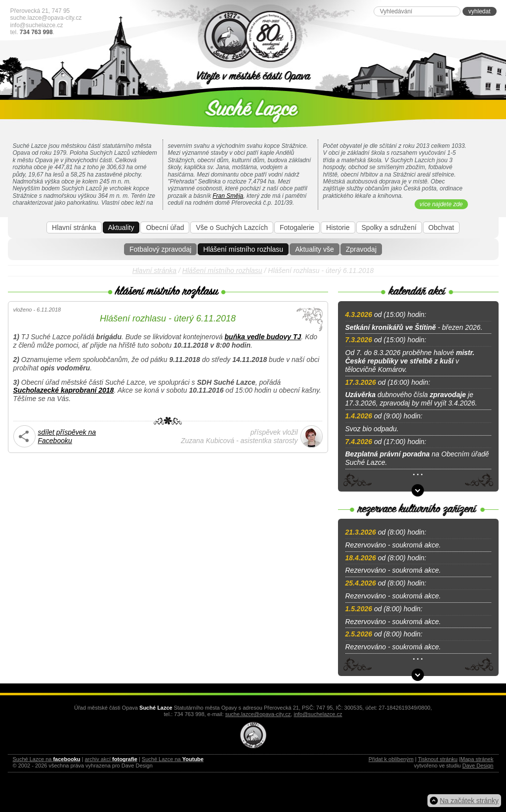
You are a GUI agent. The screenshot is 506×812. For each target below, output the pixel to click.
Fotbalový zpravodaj (160, 249)
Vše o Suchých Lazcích (232, 227)
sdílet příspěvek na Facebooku (67, 436)
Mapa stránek (477, 759)
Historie (338, 227)
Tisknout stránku (438, 759)
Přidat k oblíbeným (391, 759)
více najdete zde (441, 204)
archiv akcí (111, 759)
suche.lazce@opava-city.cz (46, 18)
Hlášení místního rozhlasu (243, 249)
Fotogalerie (297, 227)
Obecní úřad (165, 227)
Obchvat (441, 227)
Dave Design (478, 766)
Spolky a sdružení (389, 227)
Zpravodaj (361, 249)
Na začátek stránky (469, 801)
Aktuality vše (315, 249)
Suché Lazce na (47, 759)
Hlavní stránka (74, 227)
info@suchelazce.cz (37, 25)
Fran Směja (228, 196)
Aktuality (121, 227)
